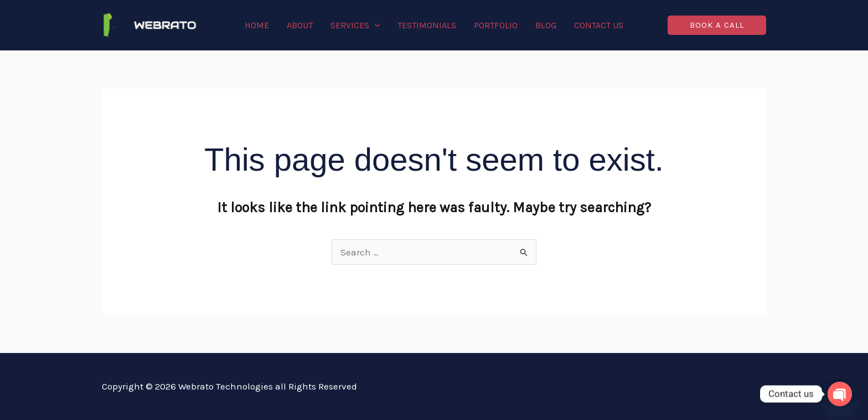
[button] (717, 25)
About (300, 25)
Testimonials (427, 25)
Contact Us (599, 25)
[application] (375, 25)
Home (257, 25)
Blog (546, 25)
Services (355, 25)
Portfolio (496, 25)
